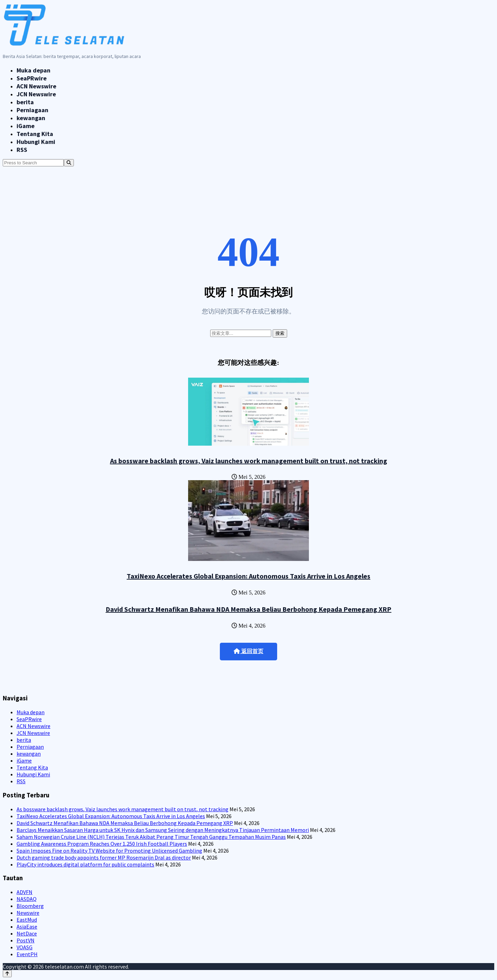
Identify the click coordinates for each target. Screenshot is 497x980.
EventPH (27, 954)
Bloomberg (30, 906)
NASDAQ (27, 899)
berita (25, 102)
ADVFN (25, 892)
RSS (22, 150)
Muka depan (33, 70)
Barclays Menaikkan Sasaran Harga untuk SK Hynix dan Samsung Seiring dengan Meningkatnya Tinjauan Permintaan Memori (163, 830)
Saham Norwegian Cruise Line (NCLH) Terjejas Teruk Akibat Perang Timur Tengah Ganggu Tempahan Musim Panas (151, 837)
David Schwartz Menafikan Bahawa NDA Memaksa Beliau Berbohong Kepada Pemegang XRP (248, 609)
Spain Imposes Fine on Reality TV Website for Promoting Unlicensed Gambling (109, 851)
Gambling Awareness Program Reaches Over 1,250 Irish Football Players (102, 844)
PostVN (26, 940)
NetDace (27, 933)
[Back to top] (7, 974)
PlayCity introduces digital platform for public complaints (85, 864)
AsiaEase (27, 926)
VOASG (25, 947)
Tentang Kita (35, 134)
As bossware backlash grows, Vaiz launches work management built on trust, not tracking (249, 461)
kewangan (31, 118)
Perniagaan (32, 110)
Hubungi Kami (36, 142)
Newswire (28, 913)
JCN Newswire (36, 94)
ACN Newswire (36, 86)
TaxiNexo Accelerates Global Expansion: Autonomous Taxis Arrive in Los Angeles (248, 576)
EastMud (27, 920)
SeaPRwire (32, 78)
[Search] (69, 163)
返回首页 (248, 651)
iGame (26, 126)
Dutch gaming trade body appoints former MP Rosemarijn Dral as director (104, 857)
